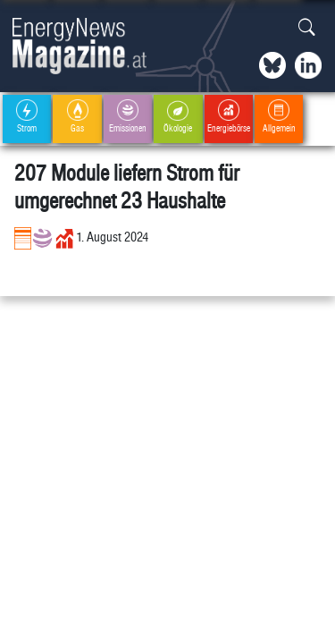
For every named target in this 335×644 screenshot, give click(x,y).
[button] (307, 28)
